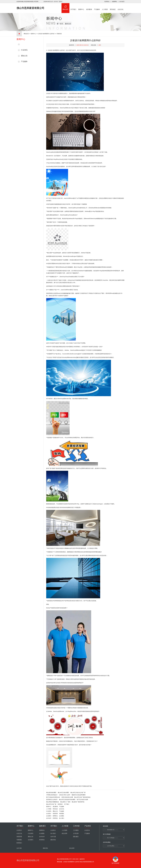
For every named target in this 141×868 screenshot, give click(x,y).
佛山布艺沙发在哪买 (63, 793)
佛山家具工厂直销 (65, 802)
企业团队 (62, 816)
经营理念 (55, 818)
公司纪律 (76, 833)
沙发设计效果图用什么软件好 (46, 34)
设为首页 (122, 2)
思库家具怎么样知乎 (52, 800)
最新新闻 (24, 44)
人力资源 (105, 7)
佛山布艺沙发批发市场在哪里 (67, 800)
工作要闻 (76, 830)
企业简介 (49, 814)
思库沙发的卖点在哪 (67, 797)
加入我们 (62, 818)
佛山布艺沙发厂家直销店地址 (82, 797)
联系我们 (107, 2)
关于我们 (73, 7)
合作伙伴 (49, 818)
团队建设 (76, 837)
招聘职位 (55, 816)
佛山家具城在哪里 (51, 793)
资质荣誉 (55, 814)
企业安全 (87, 830)
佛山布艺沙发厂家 (51, 804)
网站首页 (65, 7)
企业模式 (49, 816)
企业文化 (121, 7)
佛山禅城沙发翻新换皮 (53, 802)
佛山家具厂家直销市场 (78, 802)
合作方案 (53, 837)
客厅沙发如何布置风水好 (53, 797)
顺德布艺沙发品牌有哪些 (79, 795)
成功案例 (89, 7)
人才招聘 (64, 830)
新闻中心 (81, 7)
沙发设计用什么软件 (65, 795)
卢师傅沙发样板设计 (52, 795)
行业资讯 (24, 50)
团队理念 (53, 840)
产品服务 (97, 7)
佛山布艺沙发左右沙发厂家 (78, 793)
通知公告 (24, 56)
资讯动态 (113, 7)
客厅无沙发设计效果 (82, 800)
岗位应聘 (64, 833)
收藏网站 (114, 2)
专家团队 (62, 814)
